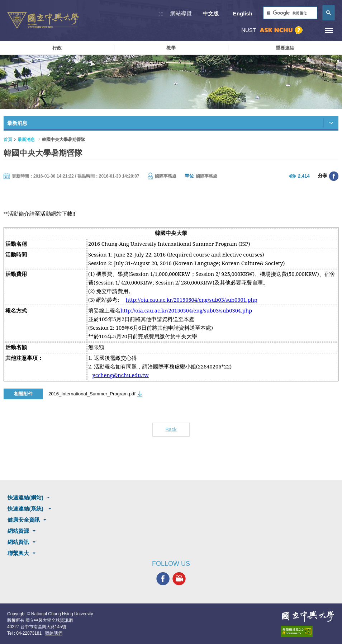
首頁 (8, 140)
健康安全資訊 (24, 520)
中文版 (211, 13)
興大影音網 (179, 579)
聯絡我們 (54, 633)
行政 (57, 48)
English (243, 13)
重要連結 (285, 48)
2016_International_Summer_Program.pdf (92, 394)
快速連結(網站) (25, 497)
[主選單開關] (329, 30)
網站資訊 (18, 542)
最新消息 (26, 140)
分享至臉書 (334, 176)
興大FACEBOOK (163, 579)
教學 (171, 48)
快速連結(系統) (26, 509)
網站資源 (18, 531)
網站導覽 (181, 13)
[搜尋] (289, 13)
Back (171, 429)
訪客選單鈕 (312, 30)
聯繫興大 (18, 553)
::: (161, 13)
